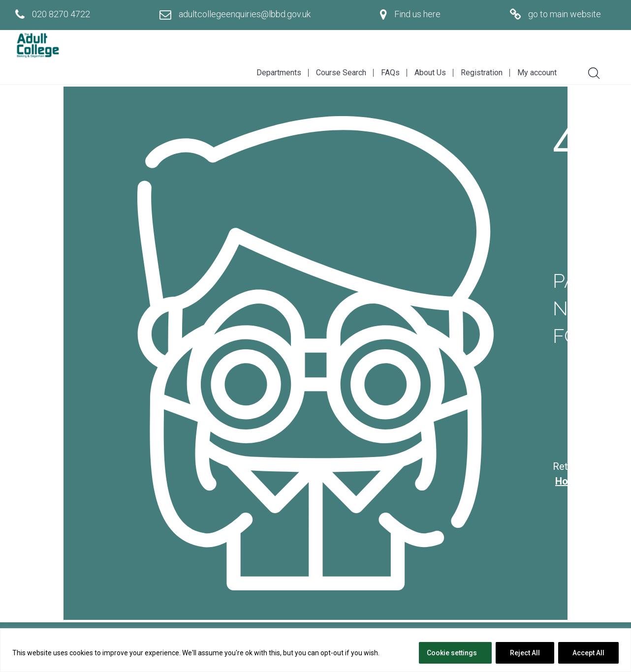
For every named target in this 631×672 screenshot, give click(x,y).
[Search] (590, 72)
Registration (482, 73)
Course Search (341, 73)
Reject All (525, 653)
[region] (315, 650)
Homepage (580, 481)
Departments (279, 73)
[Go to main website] (555, 15)
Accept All (588, 653)
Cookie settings (452, 653)
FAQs (390, 73)
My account (537, 73)
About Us (430, 73)
